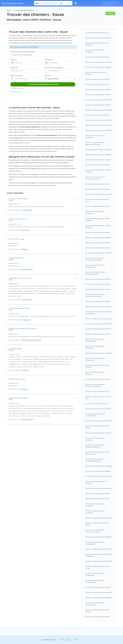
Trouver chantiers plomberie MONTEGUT (95, 373)
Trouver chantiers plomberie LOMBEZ (99, 105)
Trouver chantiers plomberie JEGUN (98, 184)
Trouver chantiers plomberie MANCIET (99, 243)
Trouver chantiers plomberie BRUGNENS (100, 592)
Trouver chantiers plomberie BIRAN (98, 499)
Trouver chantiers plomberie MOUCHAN (99, 518)
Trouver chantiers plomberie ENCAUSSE (99, 476)
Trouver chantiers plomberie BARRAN (99, 301)
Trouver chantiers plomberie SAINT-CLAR (97, 200)
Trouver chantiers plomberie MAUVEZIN (99, 100)
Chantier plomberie (13, 3)
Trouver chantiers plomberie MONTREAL (100, 130)
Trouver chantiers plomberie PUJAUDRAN (95, 137)
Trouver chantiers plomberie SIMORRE (99, 279)
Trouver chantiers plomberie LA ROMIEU (100, 353)
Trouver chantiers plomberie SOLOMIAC (99, 549)
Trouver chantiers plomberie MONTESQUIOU (95, 340)
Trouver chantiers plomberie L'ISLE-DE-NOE (98, 398)
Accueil (9, 10)
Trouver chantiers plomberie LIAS (97, 404)
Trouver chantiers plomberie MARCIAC (99, 160)
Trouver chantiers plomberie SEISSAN (99, 206)
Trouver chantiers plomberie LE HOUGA (99, 194)
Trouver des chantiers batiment (24, 10)
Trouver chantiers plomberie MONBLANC (95, 512)
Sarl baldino (25, 370)
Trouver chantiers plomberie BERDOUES (99, 561)
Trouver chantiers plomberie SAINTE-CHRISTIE (98, 366)
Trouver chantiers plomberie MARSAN (99, 471)
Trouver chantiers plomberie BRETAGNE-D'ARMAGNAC (99, 555)
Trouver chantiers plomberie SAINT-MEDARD (97, 611)
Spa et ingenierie (27, 300)
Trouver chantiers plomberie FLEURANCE (95, 51)
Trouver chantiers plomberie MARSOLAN (100, 537)
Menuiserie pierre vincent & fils (31, 340)
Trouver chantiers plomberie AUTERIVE (99, 409)
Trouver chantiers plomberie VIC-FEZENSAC (97, 73)
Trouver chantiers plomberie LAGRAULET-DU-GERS (95, 531)
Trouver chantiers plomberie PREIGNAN (99, 155)
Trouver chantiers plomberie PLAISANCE (99, 125)
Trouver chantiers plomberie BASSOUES (99, 488)
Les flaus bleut (26, 320)
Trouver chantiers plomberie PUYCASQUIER (95, 543)
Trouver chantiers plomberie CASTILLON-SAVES (95, 604)
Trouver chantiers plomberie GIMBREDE (99, 598)
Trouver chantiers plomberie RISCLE (98, 115)
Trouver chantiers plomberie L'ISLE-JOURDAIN (97, 44)
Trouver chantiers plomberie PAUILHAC (99, 329)
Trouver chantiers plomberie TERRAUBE (99, 466)
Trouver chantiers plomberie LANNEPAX (99, 324)
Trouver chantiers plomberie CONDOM (99, 38)
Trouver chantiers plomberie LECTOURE (99, 62)
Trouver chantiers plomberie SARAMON (99, 238)
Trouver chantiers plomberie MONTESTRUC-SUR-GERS (95, 295)
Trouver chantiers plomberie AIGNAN (98, 248)
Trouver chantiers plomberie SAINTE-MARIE (98, 567)
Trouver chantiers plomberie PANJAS (98, 494)
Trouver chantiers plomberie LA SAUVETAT (96, 482)
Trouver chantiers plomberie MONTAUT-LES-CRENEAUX (99, 313)
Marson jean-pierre (28, 419)
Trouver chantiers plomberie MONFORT (99, 433)
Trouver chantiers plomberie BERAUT (98, 617)
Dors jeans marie (27, 210)
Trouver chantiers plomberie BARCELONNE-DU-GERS (95, 144)
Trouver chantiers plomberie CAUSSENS (99, 319)
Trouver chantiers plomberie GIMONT (99, 79)
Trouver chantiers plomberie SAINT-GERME (97, 427)
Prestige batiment (27, 269)
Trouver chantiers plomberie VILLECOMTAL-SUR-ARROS (95, 259)
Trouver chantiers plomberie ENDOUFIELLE (95, 347)
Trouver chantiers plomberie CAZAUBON (100, 110)
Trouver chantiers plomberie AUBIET (98, 189)
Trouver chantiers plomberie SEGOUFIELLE (95, 212)
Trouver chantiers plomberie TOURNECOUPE (95, 581)
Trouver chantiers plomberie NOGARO (99, 95)
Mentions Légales (65, 640)
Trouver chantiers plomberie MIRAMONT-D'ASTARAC (95, 446)
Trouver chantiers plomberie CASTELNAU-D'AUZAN (95, 178)
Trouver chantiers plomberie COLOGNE (99, 253)
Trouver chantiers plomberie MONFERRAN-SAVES (95, 273)
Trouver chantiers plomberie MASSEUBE (99, 120)
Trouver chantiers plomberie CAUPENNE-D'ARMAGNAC (95, 460)
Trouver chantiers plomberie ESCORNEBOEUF (95, 415)
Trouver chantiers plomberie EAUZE (98, 57)
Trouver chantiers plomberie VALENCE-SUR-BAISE (98, 171)
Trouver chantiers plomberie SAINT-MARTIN (97, 524)
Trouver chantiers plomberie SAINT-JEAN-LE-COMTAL (97, 453)
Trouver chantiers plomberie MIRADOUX (100, 421)
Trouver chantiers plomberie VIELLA (98, 391)
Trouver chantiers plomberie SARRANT (99, 587)
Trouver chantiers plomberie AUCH (98, 33)
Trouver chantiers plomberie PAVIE (98, 85)
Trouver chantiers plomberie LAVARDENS (95, 439)
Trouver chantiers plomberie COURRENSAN (95, 574)
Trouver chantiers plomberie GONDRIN (99, 150)
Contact (76, 640)
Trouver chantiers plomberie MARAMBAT (95, 505)
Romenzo (25, 389)
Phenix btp (25, 249)
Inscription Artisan (110, 3)
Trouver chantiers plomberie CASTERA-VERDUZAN (98, 227)
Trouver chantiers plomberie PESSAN (98, 284)
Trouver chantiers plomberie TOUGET (99, 379)
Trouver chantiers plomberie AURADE (99, 334)
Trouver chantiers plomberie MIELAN (98, 165)
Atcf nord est (26, 230)
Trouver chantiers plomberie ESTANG (98, 289)
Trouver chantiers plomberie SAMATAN (99, 90)
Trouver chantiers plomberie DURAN (98, 233)
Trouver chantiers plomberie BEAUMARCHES (95, 266)
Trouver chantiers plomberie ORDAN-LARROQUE (98, 220)
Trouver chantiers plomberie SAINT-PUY (99, 307)
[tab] (43, 199)
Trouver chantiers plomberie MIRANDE (99, 67)
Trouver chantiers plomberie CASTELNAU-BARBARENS (95, 385)
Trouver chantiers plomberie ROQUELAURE (95, 359)
